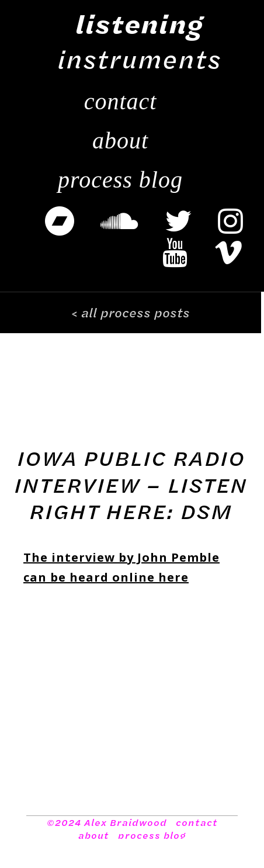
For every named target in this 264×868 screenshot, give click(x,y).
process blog (152, 835)
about (94, 835)
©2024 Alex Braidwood (107, 822)
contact (197, 822)
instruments (139, 41)
